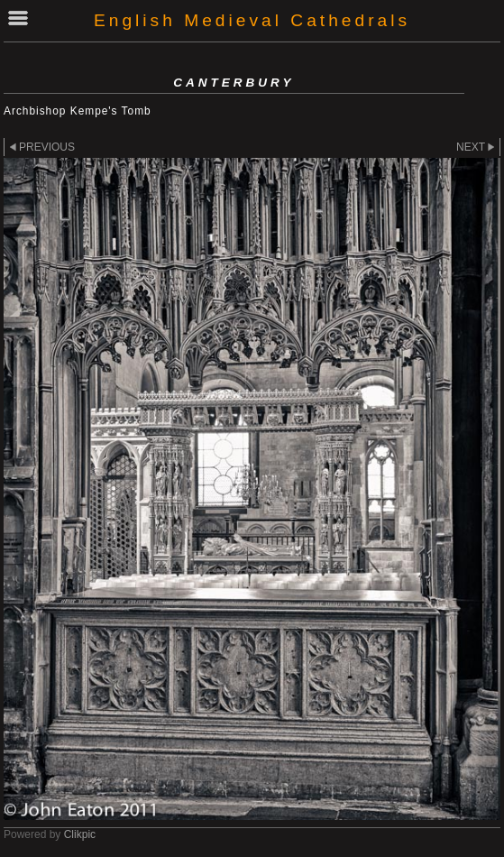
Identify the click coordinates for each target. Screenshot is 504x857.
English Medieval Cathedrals (252, 20)
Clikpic (80, 834)
